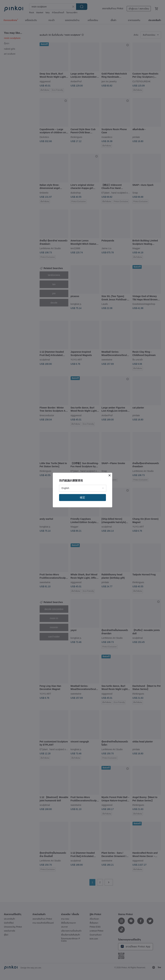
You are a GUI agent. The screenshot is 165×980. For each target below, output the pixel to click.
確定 (82, 497)
